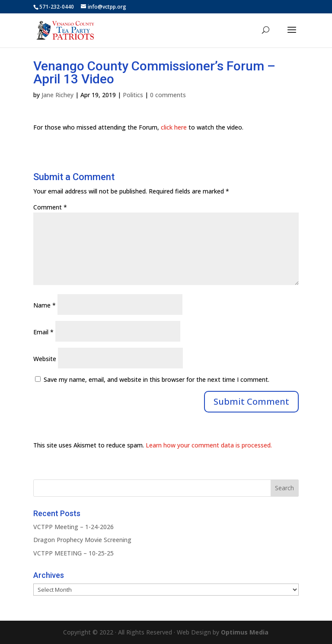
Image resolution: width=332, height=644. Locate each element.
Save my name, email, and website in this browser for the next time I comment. (156, 379)
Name (45, 305)
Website (45, 359)
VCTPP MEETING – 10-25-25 (73, 553)
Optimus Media (245, 632)
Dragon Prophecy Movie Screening (82, 540)
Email (43, 332)
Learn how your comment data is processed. (209, 445)
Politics (133, 95)
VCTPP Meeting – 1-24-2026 (73, 527)
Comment (50, 207)
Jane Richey (57, 95)
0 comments (168, 95)
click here (174, 127)
